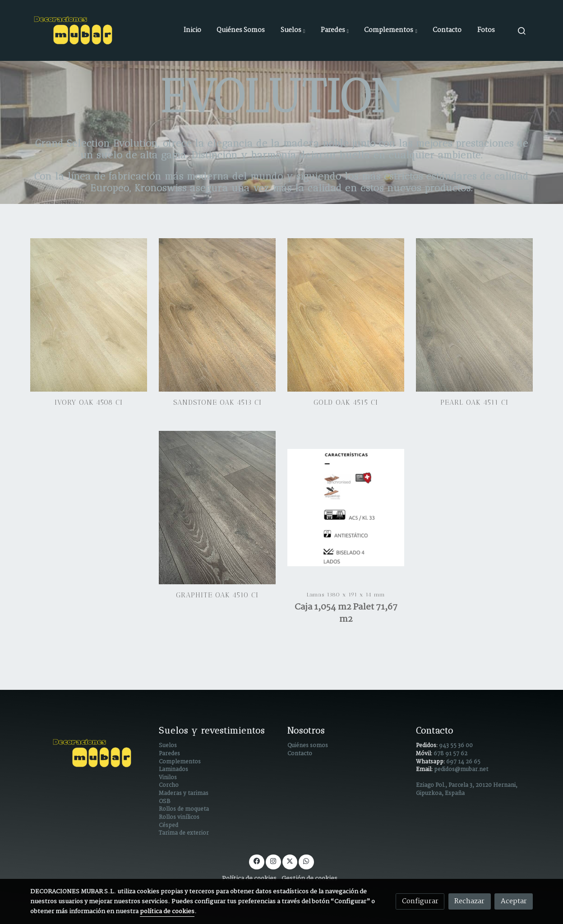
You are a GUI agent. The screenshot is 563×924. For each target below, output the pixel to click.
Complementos (180, 762)
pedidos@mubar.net (461, 770)
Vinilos (168, 778)
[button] (293, 31)
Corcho (169, 785)
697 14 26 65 (463, 762)
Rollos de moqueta (184, 809)
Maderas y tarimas (184, 794)
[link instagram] (273, 861)
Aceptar (514, 901)
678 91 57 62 (450, 754)
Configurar (420, 901)
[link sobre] (89, 753)
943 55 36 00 (456, 746)
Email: (425, 770)
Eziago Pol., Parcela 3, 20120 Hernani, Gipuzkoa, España (467, 790)
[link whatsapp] (306, 861)
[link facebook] (257, 861)
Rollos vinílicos (179, 818)
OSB (164, 802)
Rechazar (469, 901)
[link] (74, 30)
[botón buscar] (521, 31)
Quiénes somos (308, 746)
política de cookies (167, 912)
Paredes (169, 754)
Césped (168, 826)
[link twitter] (290, 861)
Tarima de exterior (184, 833)
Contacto (300, 754)
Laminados (173, 770)
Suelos (168, 746)
